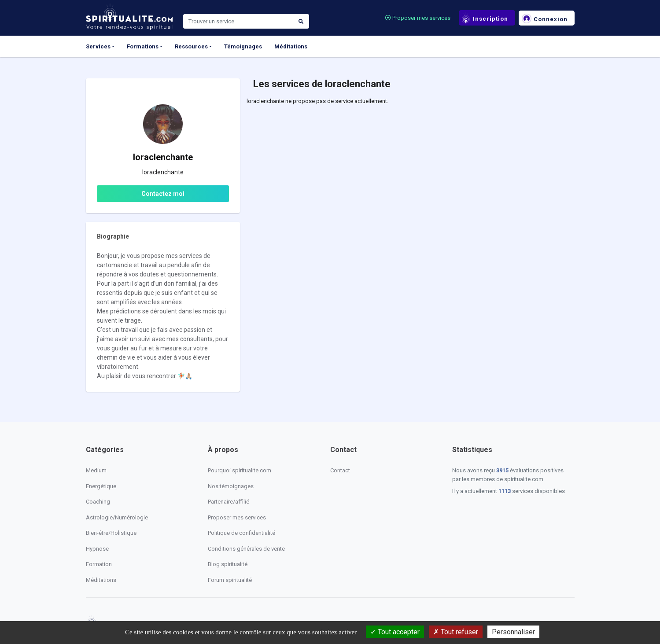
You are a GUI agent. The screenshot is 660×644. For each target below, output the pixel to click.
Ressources (191, 46)
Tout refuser (456, 632)
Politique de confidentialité (242, 533)
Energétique (101, 486)
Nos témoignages (231, 486)
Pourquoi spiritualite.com (240, 470)
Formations (143, 46)
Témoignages (243, 46)
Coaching (98, 502)
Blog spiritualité (228, 564)
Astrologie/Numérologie (117, 517)
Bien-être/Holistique (111, 533)
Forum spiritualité (230, 580)
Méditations (291, 46)
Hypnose (97, 549)
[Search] (238, 22)
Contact (340, 470)
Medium (96, 470)
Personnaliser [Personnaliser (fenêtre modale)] (513, 632)
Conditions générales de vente (246, 549)
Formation (99, 564)
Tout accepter (395, 632)
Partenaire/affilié (229, 502)
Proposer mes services (418, 18)
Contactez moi (163, 194)
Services (98, 46)
